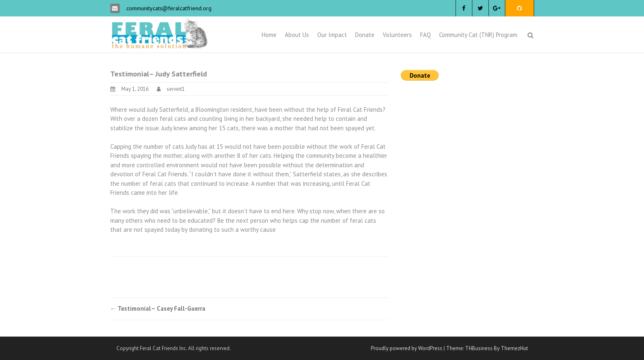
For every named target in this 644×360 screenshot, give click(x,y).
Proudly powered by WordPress (407, 348)
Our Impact (332, 35)
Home (269, 35)
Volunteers (397, 35)
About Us (297, 35)
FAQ (425, 35)
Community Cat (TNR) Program (478, 35)
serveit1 (176, 89)
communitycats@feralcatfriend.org (168, 8)
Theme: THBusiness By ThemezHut (487, 348)
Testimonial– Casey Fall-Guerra (158, 308)
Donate (365, 35)
